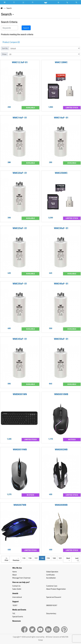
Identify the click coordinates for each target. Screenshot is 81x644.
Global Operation (52, 572)
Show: (4, 54)
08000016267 (52, 605)
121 (60, 558)
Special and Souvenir (54, 597)
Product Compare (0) (11, 42)
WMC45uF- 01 (20, 339)
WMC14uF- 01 (20, 118)
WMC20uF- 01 (20, 173)
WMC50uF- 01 (61, 339)
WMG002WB (61, 449)
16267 (15, 605)
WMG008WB (61, 505)
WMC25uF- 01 (20, 228)
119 (48, 558)
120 (54, 558)
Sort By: (5, 48)
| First (6, 559)
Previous (16, 559)
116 (30, 558)
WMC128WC (61, 62)
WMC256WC (61, 173)
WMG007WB (20, 505)
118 (43, 558)
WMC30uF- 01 (61, 228)
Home (15, 572)
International (17, 597)
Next (68, 559)
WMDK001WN (20, 394)
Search (9, 8)
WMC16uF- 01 (61, 118)
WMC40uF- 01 (61, 284)
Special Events (18, 616)
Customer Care (52, 586)
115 (24, 558)
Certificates (50, 575)
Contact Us (16, 586)
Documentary (51, 613)
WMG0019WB (20, 449)
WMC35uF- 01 (20, 284)
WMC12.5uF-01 (20, 62)
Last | (77, 559)
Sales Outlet (17, 589)
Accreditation (51, 578)
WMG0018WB (61, 394)
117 (36, 558)
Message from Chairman (21, 578)
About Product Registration (56, 589)
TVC (14, 613)
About (14, 575)
